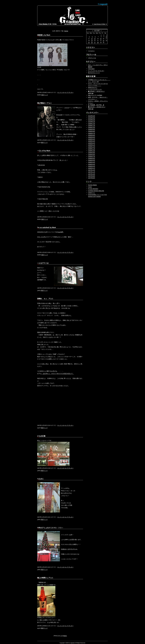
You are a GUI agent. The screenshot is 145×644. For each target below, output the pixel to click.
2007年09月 (92, 176)
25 (89, 43)
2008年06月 (92, 158)
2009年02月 (92, 143)
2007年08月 (92, 178)
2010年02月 (92, 120)
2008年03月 (92, 164)
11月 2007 (97, 30)
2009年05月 (92, 137)
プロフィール (92, 58)
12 (92, 39)
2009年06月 (92, 135)
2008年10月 (92, 151)
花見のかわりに (93, 88)
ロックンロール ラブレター (65, 92)
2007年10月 (92, 174)
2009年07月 (92, 133)
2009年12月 (92, 124)
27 (95, 43)
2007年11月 (92, 172)
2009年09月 (92, 129)
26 (92, 43)
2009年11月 (92, 126)
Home (66, 31)
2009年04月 (92, 139)
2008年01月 (92, 168)
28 (98, 43)
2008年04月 (92, 162)
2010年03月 (92, 118)
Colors (90, 187)
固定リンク (45, 95)
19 (92, 41)
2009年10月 (92, 127)
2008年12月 (92, 147)
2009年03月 (92, 141)
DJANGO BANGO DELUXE (96, 191)
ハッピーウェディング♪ (95, 89)
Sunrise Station (92, 185)
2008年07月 (92, 157)
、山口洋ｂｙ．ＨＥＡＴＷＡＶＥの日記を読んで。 (58, 374)
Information (91, 69)
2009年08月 (92, 131)
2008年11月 (92, 149)
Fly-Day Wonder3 (93, 189)
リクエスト (91, 51)
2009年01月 (92, 145)
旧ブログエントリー (94, 73)
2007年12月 (92, 170)
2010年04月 (92, 116)
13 (95, 39)
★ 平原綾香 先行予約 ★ (96, 105)
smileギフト (92, 193)
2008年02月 (92, 166)
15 (101, 39)
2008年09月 (92, 153)
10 (106, 37)
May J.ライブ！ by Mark (95, 95)
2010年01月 (92, 122)
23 (103, 41)
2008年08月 (92, 155)
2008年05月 (92, 160)
